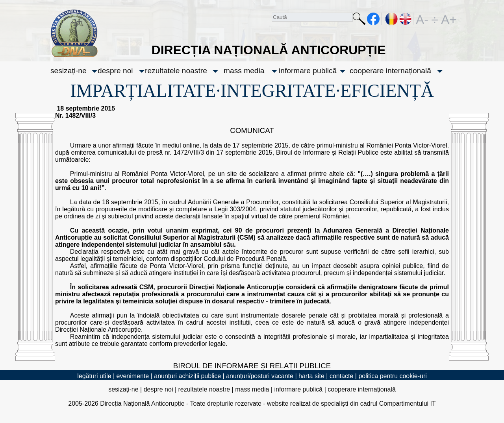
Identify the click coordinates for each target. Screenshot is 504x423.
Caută (359, 20)
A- (422, 19)
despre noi (115, 71)
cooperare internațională (390, 71)
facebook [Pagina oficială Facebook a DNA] (373, 19)
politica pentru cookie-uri (392, 376)
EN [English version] (406, 19)
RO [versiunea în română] (392, 19)
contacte (341, 376)
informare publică (308, 71)
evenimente (133, 376)
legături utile (94, 376)
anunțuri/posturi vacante (260, 376)
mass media (244, 71)
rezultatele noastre (176, 71)
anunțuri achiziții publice (187, 376)
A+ (447, 19)
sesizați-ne (69, 71)
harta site (311, 376)
